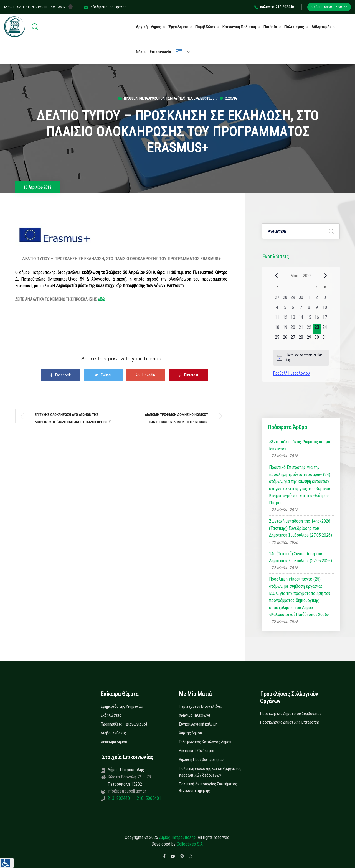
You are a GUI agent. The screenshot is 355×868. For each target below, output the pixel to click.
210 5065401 (148, 798)
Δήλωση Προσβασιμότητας (201, 760)
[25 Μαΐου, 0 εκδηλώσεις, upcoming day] (277, 339)
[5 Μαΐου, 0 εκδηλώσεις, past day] (285, 309)
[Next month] (326, 276)
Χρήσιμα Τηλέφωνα (194, 715)
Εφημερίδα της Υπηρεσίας (122, 706)
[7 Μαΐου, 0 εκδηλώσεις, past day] (301, 309)
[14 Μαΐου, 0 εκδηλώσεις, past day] (301, 319)
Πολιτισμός (294, 27)
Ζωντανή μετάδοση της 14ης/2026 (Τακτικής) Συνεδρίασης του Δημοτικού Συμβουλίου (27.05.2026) (301, 528)
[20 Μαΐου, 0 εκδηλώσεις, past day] (293, 329)
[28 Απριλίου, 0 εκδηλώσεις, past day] (285, 299)
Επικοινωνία (160, 52)
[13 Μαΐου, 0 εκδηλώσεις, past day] (293, 319)
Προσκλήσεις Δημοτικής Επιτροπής (290, 722)
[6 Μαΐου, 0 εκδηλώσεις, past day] (293, 309)
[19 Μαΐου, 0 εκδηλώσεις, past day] (285, 329)
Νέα (139, 52)
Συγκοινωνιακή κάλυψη (198, 724)
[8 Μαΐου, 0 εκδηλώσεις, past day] (309, 309)
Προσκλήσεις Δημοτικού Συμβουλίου (291, 714)
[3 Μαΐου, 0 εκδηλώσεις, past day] (325, 299)
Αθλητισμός (321, 27)
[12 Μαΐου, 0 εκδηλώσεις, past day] (285, 319)
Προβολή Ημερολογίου (291, 373)
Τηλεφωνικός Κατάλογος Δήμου (205, 742)
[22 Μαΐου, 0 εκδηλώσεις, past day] (309, 329)
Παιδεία (270, 27)
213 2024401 (120, 798)
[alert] (301, 357)
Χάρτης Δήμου (190, 733)
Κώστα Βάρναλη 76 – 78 (129, 777)
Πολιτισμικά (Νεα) (172, 98)
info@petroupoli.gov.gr (105, 7)
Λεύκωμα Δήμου (114, 742)
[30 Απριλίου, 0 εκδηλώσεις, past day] (301, 299)
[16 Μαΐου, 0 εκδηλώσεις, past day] (317, 319)
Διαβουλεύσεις (113, 733)
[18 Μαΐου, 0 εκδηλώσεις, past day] (277, 329)
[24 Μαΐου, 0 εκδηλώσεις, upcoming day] (325, 329)
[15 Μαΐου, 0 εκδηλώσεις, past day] (309, 319)
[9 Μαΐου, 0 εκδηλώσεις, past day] (317, 309)
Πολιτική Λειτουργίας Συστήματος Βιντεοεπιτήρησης (208, 787)
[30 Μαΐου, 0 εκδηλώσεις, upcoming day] (317, 339)
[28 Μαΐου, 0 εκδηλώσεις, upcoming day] (301, 339)
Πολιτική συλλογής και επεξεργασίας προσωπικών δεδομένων (210, 772)
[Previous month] (277, 276)
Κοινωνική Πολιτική (239, 27)
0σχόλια (228, 98)
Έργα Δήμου (178, 27)
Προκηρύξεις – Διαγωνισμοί (124, 724)
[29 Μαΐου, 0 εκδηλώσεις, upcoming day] (309, 339)
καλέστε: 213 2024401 (275, 7)
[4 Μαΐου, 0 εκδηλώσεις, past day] (277, 309)
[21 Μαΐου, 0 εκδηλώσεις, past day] (301, 329)
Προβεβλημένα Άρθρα (140, 98)
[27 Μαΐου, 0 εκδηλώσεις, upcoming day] (293, 339)
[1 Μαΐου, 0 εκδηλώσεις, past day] (309, 299)
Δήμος (156, 27)
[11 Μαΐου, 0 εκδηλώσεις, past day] (277, 319)
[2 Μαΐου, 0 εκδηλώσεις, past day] (317, 299)
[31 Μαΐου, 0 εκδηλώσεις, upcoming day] (325, 339)
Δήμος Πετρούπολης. (178, 837)
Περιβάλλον (205, 27)
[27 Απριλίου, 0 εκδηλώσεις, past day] (277, 299)
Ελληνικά (179, 52)
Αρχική (142, 27)
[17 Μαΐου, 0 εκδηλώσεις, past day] (325, 319)
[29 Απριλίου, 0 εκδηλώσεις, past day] (293, 299)
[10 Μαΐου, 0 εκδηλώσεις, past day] (325, 309)
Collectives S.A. (190, 844)
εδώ (102, 299)
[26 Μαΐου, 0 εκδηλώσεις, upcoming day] (285, 339)
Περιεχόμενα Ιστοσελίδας (200, 706)
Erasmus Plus (204, 98)
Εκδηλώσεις (111, 715)
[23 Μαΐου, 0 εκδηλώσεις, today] (317, 329)
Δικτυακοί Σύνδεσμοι (197, 751)
